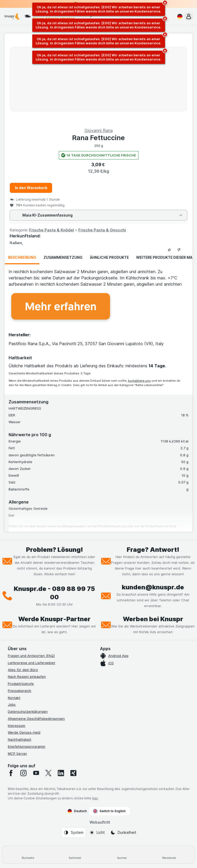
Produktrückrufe (21, 684)
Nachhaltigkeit (20, 739)
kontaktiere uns (139, 381)
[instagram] (23, 773)
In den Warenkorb (31, 188)
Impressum (17, 726)
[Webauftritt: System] (74, 833)
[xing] (73, 773)
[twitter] (48, 773)
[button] (189, 16)
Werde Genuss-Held (24, 732)
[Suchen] (122, 855)
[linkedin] (61, 773)
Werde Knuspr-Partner (54, 619)
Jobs (12, 704)
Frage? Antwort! (153, 550)
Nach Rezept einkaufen (27, 677)
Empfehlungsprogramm (27, 746)
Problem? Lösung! (55, 550)
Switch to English (109, 811)
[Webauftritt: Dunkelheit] (123, 833)
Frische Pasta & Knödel (52, 230)
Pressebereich (20, 691)
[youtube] (36, 773)
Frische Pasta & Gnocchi (102, 230)
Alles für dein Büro (23, 670)
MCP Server (17, 753)
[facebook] (11, 773)
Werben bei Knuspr (153, 619)
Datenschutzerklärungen (28, 711)
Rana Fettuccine (98, 138)
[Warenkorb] (169, 855)
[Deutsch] (179, 16)
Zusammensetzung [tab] (63, 257)
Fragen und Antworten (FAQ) (31, 656)
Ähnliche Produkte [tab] (109, 257)
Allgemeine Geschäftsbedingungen (36, 719)
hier (95, 798)
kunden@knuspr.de (153, 587)
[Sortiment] (75, 855)
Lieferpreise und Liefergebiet (31, 663)
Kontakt (14, 698)
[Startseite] (28, 855)
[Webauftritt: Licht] (97, 833)
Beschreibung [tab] (22, 257)
